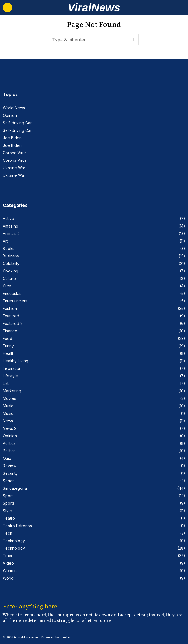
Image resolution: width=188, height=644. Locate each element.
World (8, 578)
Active (8, 219)
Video (8, 563)
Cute (7, 286)
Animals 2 (11, 233)
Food (7, 338)
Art (5, 241)
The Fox (66, 637)
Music (8, 406)
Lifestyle (10, 376)
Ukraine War (14, 168)
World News (14, 108)
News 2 (10, 428)
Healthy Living (16, 361)
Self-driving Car (17, 123)
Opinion (10, 115)
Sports (9, 503)
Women (10, 571)
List (6, 383)
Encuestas (12, 293)
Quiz (7, 458)
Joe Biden (12, 138)
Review (10, 466)
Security (10, 473)
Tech (7, 533)
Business (11, 256)
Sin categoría (15, 488)
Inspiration (12, 368)
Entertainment (15, 301)
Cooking (11, 271)
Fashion (10, 308)
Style (7, 511)
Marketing (12, 391)
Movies (9, 398)
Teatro (9, 518)
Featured (11, 316)
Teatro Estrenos (17, 526)
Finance (10, 331)
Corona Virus (15, 153)
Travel (9, 556)
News (8, 421)
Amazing (11, 226)
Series (9, 481)
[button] (133, 40)
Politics (9, 443)
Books (9, 248)
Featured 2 (13, 323)
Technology (14, 541)
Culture (9, 278)
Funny (8, 346)
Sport (8, 496)
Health (9, 353)
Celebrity (11, 263)
